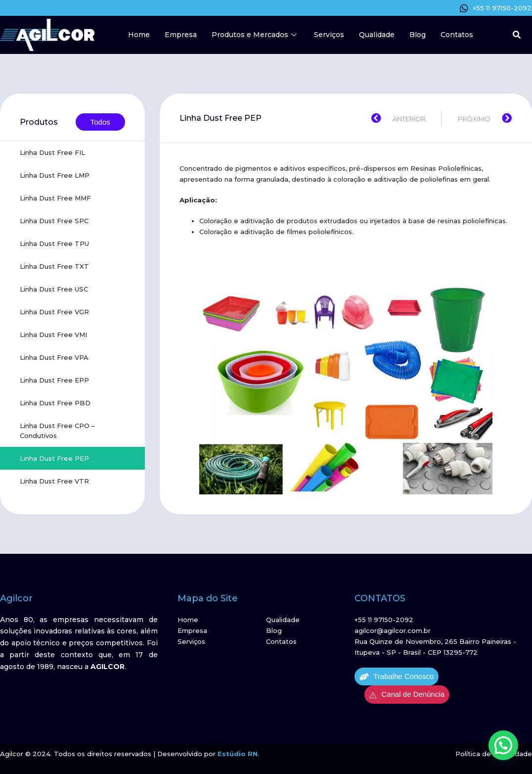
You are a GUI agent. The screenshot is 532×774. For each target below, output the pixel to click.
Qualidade (377, 35)
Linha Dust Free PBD (55, 403)
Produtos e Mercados (255, 35)
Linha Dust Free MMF (55, 198)
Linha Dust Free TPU (54, 243)
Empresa (181, 35)
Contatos (457, 35)
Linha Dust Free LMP (55, 175)
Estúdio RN (238, 754)
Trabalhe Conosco (397, 677)
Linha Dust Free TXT (54, 266)
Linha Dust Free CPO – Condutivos (57, 431)
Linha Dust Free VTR (54, 481)
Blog (418, 35)
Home (139, 35)
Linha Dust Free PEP (54, 458)
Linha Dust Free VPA (54, 357)
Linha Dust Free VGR (54, 312)
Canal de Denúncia (407, 694)
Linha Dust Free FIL (52, 152)
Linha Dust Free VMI (53, 335)
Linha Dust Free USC (54, 289)
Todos (100, 122)
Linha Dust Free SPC (54, 221)
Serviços (329, 35)
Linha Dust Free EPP (54, 380)
